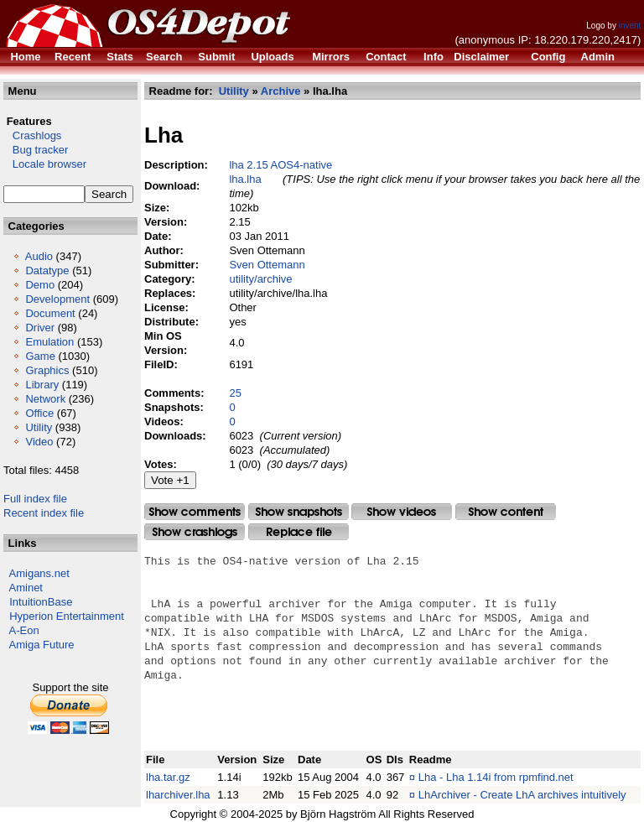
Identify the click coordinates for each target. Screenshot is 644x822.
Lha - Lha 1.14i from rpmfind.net (496, 777)
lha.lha (245, 179)
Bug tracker (36, 150)
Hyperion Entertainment (67, 616)
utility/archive (260, 279)
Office (39, 413)
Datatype (47, 271)
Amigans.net (39, 573)
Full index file (35, 499)
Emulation (49, 342)
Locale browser (45, 164)
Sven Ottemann (267, 265)
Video (39, 442)
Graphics (47, 370)
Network (45, 399)
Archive (281, 91)
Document (50, 313)
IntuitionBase (41, 602)
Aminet (26, 588)
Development (57, 299)
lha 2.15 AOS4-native (280, 165)
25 (235, 393)
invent (630, 26)
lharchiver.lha (178, 795)
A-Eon (24, 630)
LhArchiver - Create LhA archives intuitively (522, 795)
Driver (40, 328)
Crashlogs (32, 135)
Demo (40, 285)
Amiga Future (42, 645)
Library (42, 385)
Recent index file (44, 513)
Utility (39, 427)
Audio (39, 256)
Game (40, 356)
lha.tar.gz (168, 777)
